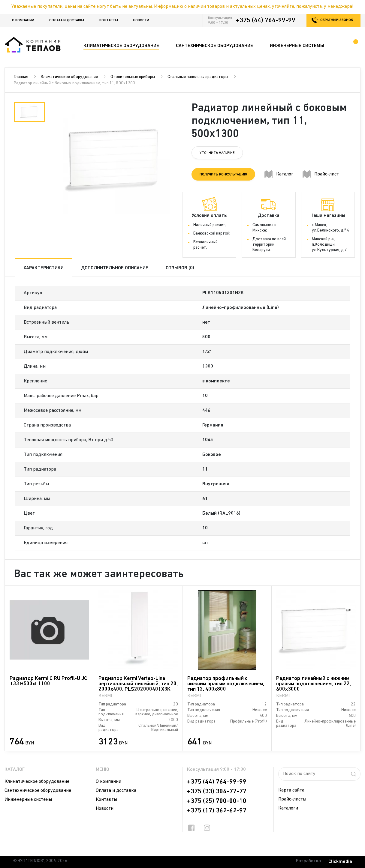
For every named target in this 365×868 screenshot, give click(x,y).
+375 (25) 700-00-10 (217, 801)
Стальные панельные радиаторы (198, 77)
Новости (141, 20)
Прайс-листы (292, 799)
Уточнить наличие (217, 153)
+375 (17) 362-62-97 (217, 811)
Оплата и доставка (67, 20)
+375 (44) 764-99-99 (266, 20)
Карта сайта (291, 790)
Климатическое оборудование (69, 77)
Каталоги (288, 808)
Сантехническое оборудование (38, 791)
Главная (21, 77)
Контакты (109, 20)
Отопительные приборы (133, 77)
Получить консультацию (223, 175)
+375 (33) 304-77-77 (217, 792)
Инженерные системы (28, 800)
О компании (23, 20)
